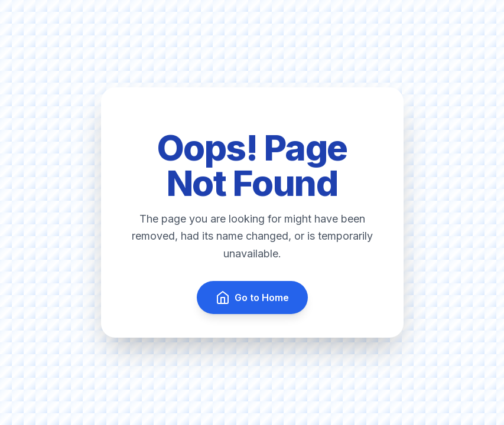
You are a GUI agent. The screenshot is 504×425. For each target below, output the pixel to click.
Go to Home (252, 297)
